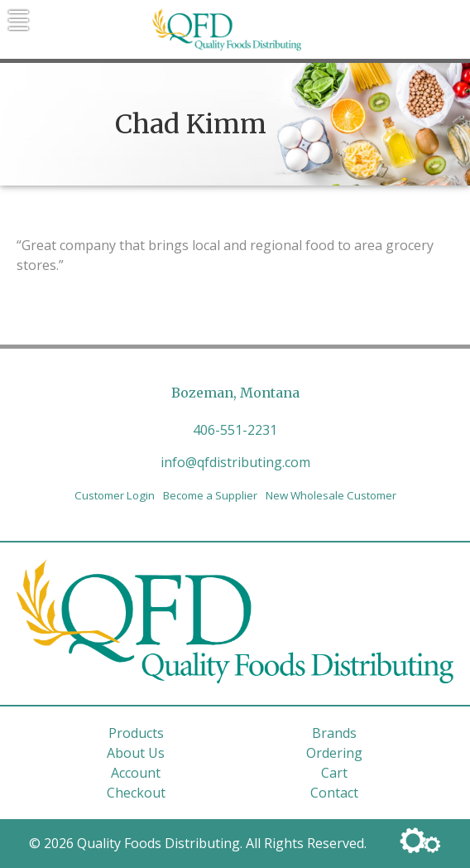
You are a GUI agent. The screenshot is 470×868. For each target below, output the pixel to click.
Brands (334, 733)
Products (136, 733)
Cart (334, 773)
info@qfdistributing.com (235, 462)
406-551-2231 (235, 430)
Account (136, 773)
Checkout (136, 793)
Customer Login (115, 495)
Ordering (334, 753)
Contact (334, 793)
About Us (136, 753)
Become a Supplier (210, 495)
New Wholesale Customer (331, 495)
